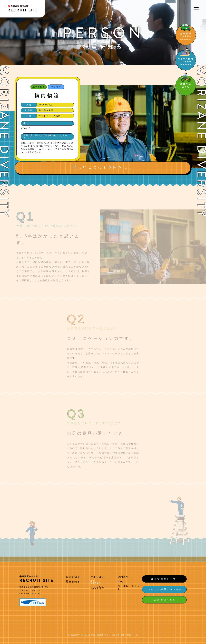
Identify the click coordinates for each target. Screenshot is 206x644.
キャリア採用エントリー (165, 589)
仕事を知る (98, 577)
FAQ (121, 581)
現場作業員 (96, 583)
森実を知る (73, 577)
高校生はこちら (165, 600)
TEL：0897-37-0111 (30, 590)
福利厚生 (123, 577)
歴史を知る (73, 581)
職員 (93, 581)
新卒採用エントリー (165, 579)
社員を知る (98, 587)
